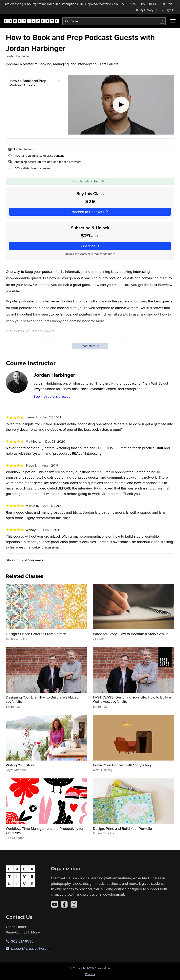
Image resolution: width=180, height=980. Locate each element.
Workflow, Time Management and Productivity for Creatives (45, 831)
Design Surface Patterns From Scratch (36, 634)
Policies (90, 974)
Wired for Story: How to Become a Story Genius (131, 634)
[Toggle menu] (173, 21)
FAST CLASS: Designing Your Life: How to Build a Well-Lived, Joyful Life (132, 699)
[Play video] (121, 105)
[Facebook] (64, 904)
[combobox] (114, 21)
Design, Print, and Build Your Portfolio (122, 828)
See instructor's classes (52, 396)
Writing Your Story (20, 765)
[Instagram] (74, 904)
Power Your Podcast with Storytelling (122, 765)
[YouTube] (55, 904)
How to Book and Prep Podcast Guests (28, 83)
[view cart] (169, 4)
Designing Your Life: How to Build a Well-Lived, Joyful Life (43, 699)
